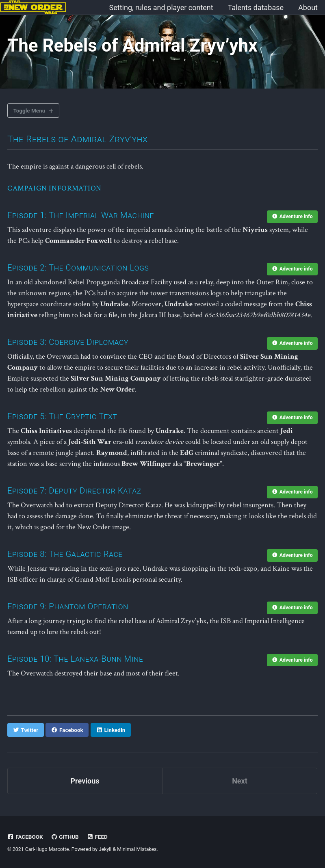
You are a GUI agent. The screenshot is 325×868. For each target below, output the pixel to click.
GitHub (65, 837)
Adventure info (292, 216)
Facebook (25, 837)
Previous (85, 781)
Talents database (256, 8)
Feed (97, 837)
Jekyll (105, 849)
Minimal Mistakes (137, 849)
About (308, 8)
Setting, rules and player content (161, 8)
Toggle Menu (29, 110)
